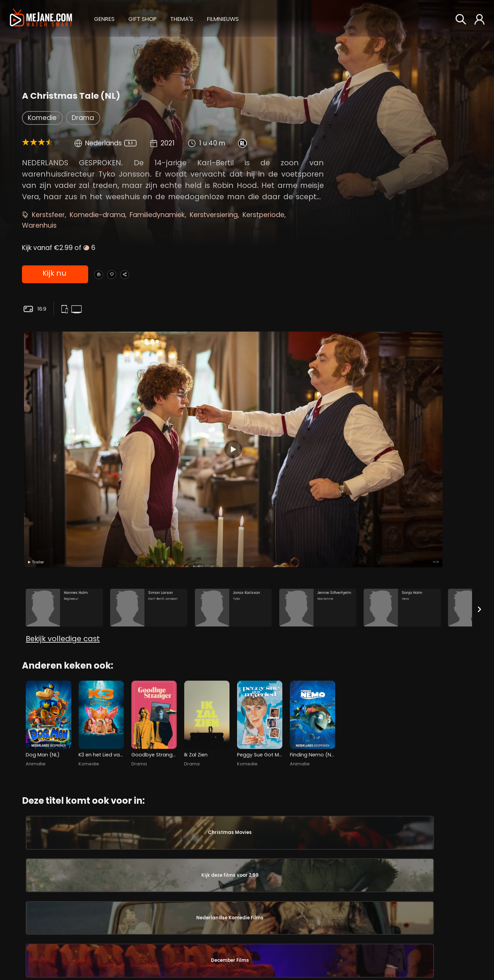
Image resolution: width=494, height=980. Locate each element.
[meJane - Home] (41, 18)
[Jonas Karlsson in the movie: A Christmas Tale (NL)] (233, 471)
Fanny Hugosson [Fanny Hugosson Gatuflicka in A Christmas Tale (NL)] (250, 926)
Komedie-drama (97, 215)
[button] (104, 18)
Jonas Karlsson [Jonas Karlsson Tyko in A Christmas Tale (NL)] (66, 876)
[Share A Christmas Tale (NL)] (152, 275)
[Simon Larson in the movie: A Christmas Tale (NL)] (149, 471)
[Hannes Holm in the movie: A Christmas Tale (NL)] (64, 471)
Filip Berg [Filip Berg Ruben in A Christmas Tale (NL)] (158, 833)
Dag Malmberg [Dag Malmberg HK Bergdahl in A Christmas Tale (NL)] (158, 856)
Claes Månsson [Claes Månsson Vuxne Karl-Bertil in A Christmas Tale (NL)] (66, 923)
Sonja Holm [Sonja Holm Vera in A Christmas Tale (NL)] (66, 946)
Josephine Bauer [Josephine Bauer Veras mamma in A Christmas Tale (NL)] (66, 969)
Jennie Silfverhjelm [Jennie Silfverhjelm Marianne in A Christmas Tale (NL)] (66, 899)
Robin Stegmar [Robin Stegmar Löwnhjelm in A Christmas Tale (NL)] (158, 949)
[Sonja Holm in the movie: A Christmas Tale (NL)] (402, 471)
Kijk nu (54, 275)
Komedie (42, 118)
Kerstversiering (214, 215)
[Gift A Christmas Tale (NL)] (103, 275)
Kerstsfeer (48, 215)
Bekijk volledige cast (63, 520)
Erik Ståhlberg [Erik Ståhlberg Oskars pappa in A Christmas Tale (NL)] (250, 879)
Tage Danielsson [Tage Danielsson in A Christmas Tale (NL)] (422, 886)
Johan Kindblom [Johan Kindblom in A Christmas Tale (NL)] (422, 897)
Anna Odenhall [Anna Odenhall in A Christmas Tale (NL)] (419, 933)
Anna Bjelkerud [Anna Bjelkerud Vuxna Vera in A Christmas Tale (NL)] (343, 956)
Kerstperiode (263, 215)
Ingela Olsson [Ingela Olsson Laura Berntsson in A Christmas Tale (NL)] (158, 926)
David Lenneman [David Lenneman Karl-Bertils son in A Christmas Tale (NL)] (250, 903)
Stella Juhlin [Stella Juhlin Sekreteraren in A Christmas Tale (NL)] (250, 856)
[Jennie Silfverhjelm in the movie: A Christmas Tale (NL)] (318, 471)
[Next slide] (480, 472)
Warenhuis (39, 225)
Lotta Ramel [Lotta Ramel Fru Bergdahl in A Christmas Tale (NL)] (158, 879)
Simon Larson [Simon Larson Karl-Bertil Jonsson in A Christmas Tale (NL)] (66, 853)
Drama (83, 118)
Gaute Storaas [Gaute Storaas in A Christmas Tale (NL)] (418, 850)
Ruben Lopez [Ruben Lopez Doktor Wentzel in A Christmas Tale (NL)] (158, 903)
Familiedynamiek (157, 215)
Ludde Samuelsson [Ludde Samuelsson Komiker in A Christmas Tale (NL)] (250, 833)
